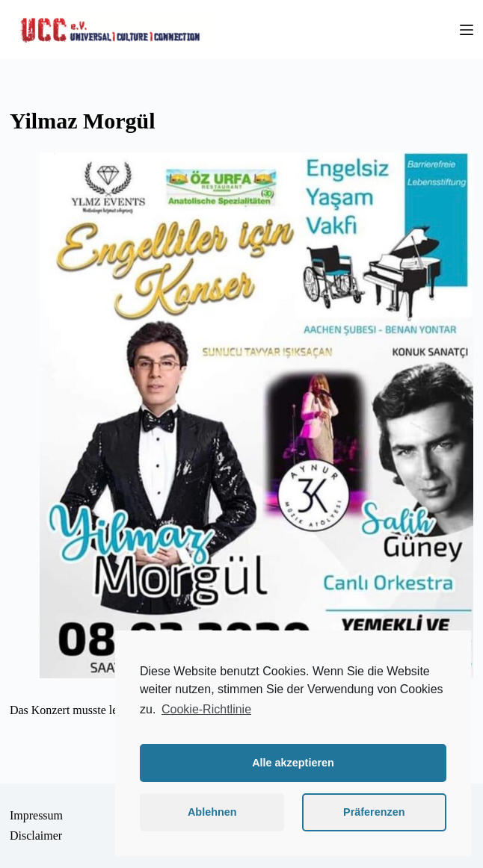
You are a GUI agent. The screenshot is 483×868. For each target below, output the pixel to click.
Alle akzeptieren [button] (293, 763)
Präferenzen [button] (374, 812)
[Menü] (467, 30)
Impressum (36, 815)
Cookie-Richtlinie (206, 709)
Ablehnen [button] (212, 812)
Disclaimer (36, 836)
